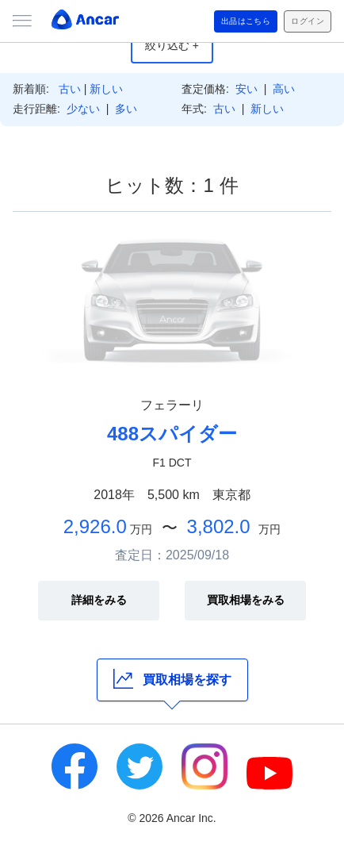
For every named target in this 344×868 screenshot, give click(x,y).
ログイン (308, 21)
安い (247, 89)
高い (284, 89)
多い (126, 109)
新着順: (31, 89)
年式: (194, 109)
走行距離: (36, 109)
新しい (106, 89)
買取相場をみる (246, 600)
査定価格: (205, 89)
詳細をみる (99, 600)
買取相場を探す (172, 679)
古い (70, 89)
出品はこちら (246, 21)
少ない (83, 109)
